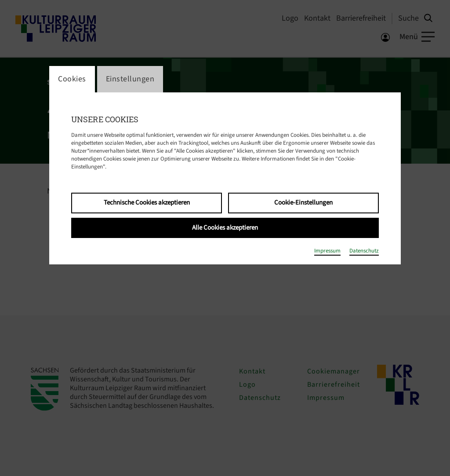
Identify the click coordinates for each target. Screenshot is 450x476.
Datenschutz (364, 251)
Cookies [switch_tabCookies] (72, 79)
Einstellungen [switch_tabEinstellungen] (130, 79)
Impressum (327, 251)
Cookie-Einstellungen (303, 203)
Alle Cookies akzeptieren (225, 228)
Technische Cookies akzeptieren (147, 203)
